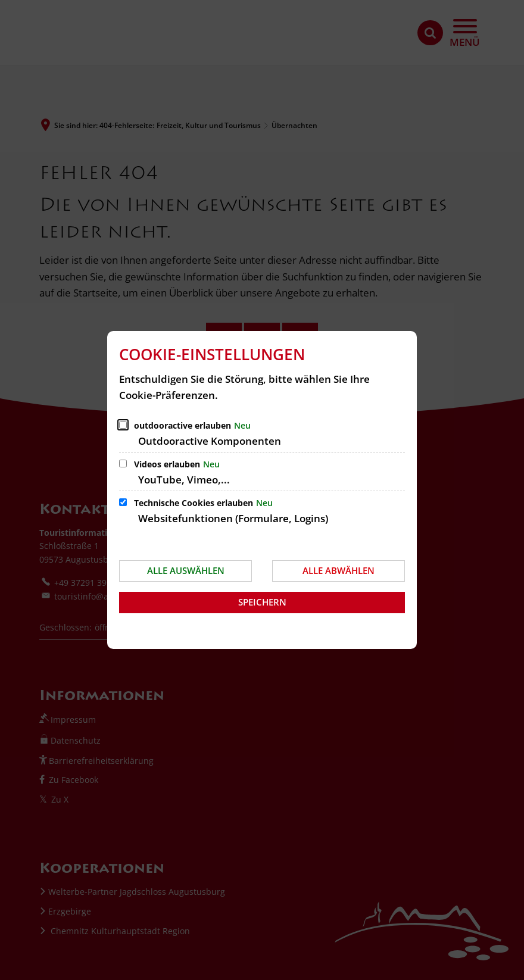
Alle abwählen (339, 570)
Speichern (262, 602)
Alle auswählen (186, 570)
